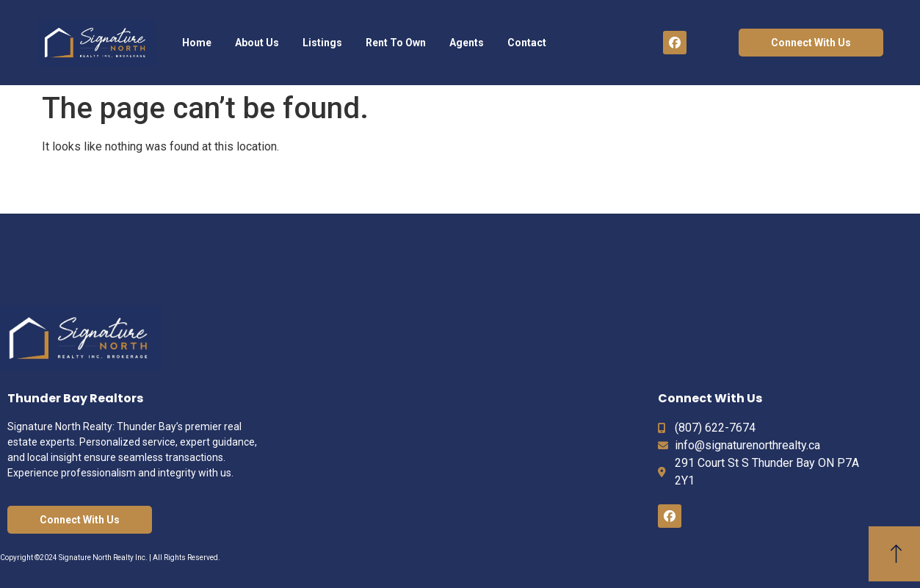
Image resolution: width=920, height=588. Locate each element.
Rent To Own (396, 43)
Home (197, 43)
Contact (527, 43)
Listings (322, 43)
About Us (257, 43)
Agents (467, 43)
